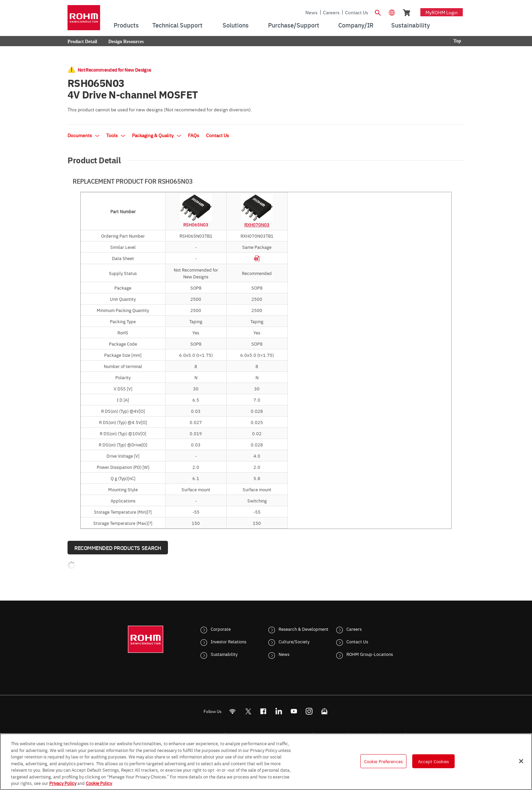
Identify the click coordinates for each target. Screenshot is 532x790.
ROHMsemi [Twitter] (248, 711)
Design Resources (126, 42)
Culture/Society (294, 641)
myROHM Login (442, 12)
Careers (331, 12)
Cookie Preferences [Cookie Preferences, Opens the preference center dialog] (383, 761)
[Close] (521, 761)
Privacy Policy (63, 783)
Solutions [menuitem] (236, 25)
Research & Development (303, 629)
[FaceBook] (263, 711)
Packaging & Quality (157, 135)
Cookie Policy (99, 783)
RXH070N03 (257, 224)
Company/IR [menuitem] (356, 25)
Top (457, 41)
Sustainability (224, 654)
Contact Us (357, 12)
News (311, 12)
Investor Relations (229, 641)
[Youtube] (294, 711)
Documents (83, 135)
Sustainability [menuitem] (411, 25)
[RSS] (233, 711)
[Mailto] (325, 711)
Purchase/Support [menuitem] (294, 25)
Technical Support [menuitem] (177, 25)
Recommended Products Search (118, 548)
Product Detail (82, 42)
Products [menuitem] (126, 25)
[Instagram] (309, 711)
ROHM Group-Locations (370, 654)
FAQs (194, 135)
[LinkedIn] (279, 711)
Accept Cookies (434, 761)
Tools (116, 135)
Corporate (221, 629)
